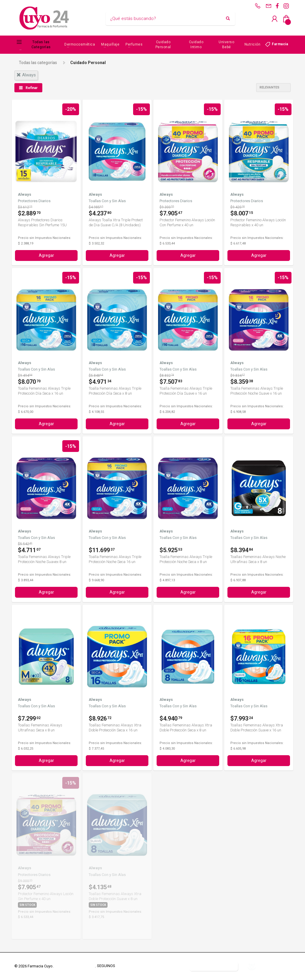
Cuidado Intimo (196, 45)
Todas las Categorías (41, 45)
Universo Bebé (226, 45)
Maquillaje (110, 44)
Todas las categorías (38, 63)
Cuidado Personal (163, 45)
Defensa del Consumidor (162, 966)
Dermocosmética (80, 44)
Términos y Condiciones (75, 966)
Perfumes (134, 44)
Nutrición (253, 44)
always (26, 75)
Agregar (46, 255)
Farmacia (280, 44)
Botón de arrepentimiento (214, 966)
